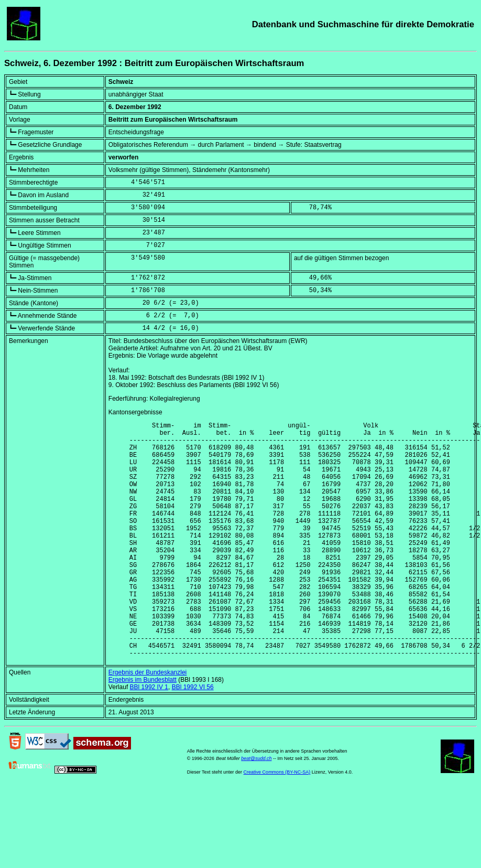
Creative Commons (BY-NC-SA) (277, 822)
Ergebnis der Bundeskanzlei (147, 723)
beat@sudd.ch (256, 809)
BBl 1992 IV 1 (149, 737)
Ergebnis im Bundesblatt (143, 730)
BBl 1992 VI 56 (193, 737)
